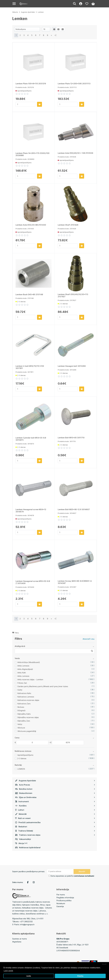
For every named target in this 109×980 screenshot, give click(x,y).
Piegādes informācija (65, 898)
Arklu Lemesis (23, 676)
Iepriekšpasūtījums (25, 755)
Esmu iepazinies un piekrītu (72, 876)
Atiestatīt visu (89, 639)
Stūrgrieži (21, 710)
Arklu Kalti (22, 673)
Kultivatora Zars (24, 704)
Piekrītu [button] (80, 976)
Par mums (61, 895)
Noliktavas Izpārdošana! (28, 847)
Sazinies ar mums (20, 939)
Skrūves (21, 707)
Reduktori (55, 827)
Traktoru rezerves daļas (55, 835)
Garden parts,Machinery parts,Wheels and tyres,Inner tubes (43, 686)
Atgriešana (17, 942)
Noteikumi (61, 903)
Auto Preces (55, 785)
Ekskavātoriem (55, 793)
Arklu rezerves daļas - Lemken (30, 680)
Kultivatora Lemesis (26, 697)
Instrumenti (55, 801)
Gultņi (20, 690)
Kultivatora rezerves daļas (28, 700)
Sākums (15, 12)
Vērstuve (21, 728)
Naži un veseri (55, 818)
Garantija (60, 906)
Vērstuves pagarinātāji (27, 731)
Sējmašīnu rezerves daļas (28, 717)
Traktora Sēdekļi (55, 831)
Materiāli (55, 814)
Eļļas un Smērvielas (55, 797)
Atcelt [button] (104, 964)
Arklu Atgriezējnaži (25, 669)
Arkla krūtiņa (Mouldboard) (29, 662)
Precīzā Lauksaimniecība (55, 822)
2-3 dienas (22, 758)
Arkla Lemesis (23, 666)
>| (55, 35)
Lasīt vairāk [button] (8, 971)
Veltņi (20, 724)
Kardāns (55, 806)
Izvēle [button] (29, 976)
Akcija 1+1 (21, 843)
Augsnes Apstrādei (55, 781)
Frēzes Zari (22, 683)
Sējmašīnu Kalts (24, 714)
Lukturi (55, 810)
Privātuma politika (64, 900)
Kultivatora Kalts (24, 693)
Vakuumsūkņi (23, 839)
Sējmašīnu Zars (24, 721)
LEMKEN (21, 769)
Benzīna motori (55, 789)
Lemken (41, 12)
